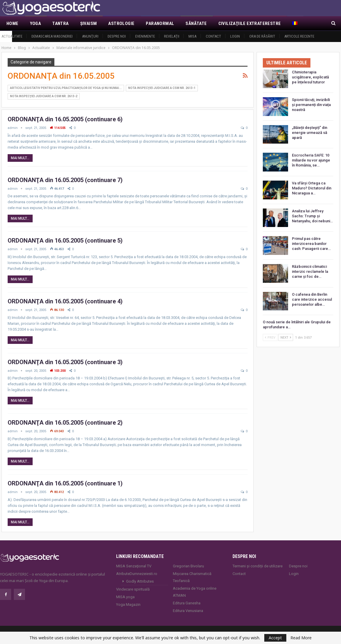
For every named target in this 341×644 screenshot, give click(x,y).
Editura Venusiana (188, 611)
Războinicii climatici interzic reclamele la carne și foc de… (310, 271)
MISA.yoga (125, 597)
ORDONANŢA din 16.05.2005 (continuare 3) (65, 362)
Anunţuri (90, 36)
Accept (275, 638)
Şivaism (89, 23)
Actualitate (12, 36)
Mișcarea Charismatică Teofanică (192, 577)
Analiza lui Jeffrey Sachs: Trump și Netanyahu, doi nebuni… (312, 216)
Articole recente (299, 36)
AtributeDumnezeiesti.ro (137, 574)
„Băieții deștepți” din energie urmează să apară (310, 133)
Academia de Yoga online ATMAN (195, 592)
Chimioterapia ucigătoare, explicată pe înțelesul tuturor (310, 77)
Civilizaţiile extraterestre (250, 23)
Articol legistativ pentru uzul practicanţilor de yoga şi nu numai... (66, 88)
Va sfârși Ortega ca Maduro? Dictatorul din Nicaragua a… (312, 188)
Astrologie (121, 23)
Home (12, 23)
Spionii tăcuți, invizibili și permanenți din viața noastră (311, 105)
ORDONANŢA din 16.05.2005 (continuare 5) (65, 241)
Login (235, 36)
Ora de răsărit (262, 36)
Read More (301, 638)
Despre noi (117, 36)
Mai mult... (20, 158)
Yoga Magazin (128, 605)
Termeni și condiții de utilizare (258, 566)
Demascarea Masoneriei (52, 36)
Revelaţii (172, 36)
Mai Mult (302, 23)
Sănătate (196, 23)
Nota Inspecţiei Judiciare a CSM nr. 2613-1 (162, 88)
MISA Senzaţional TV (134, 566)
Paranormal (160, 23)
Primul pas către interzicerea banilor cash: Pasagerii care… (311, 244)
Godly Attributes (140, 581)
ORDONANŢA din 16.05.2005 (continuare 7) (65, 180)
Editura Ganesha (187, 603)
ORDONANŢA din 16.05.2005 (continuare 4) (65, 301)
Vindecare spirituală (133, 589)
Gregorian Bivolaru (188, 566)
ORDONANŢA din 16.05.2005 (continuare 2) (65, 423)
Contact (213, 36)
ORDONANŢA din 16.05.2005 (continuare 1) (65, 483)
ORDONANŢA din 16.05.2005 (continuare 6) (65, 119)
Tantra (60, 23)
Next (286, 337)
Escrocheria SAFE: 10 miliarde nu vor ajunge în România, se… (311, 160)
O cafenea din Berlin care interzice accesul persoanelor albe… (312, 299)
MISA (192, 36)
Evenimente (145, 36)
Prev (270, 337)
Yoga (36, 23)
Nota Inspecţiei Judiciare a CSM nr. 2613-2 (44, 96)
